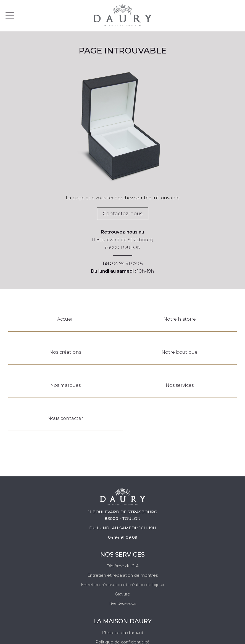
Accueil (65, 319)
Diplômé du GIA (122, 566)
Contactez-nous (123, 214)
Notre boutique (180, 352)
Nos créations (65, 352)
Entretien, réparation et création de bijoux (123, 585)
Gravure (122, 594)
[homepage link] (122, 15)
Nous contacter (65, 418)
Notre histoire (180, 319)
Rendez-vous (123, 603)
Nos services (180, 385)
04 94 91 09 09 (128, 263)
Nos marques (65, 385)
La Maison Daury (122, 621)
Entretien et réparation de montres (122, 575)
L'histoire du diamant (122, 633)
